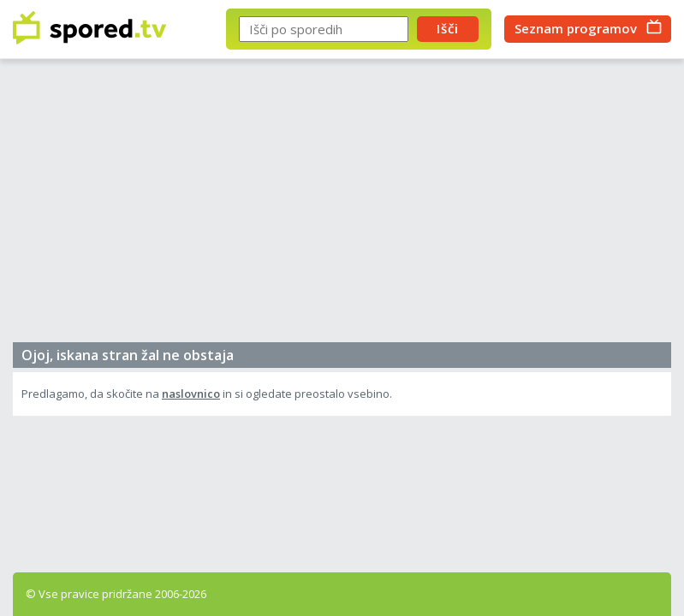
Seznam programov (576, 28)
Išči (448, 28)
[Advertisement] (342, 205)
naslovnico (191, 394)
